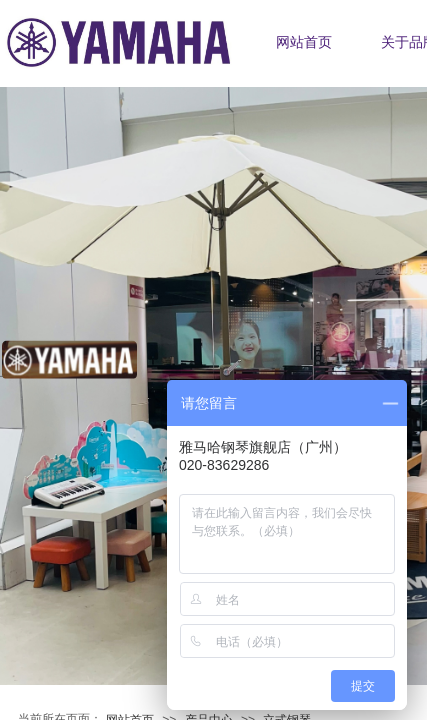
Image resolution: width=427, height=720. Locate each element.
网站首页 (304, 42)
